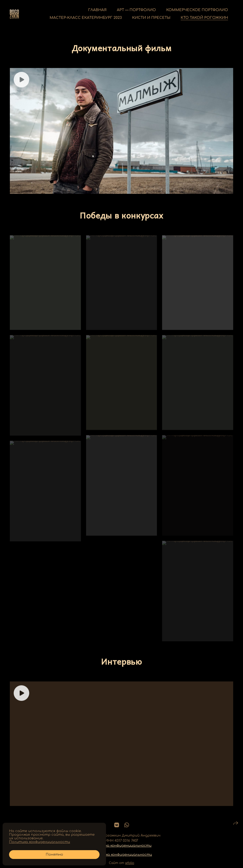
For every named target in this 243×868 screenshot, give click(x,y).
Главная (97, 10)
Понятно (54, 855)
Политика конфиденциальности (121, 850)
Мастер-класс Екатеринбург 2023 (86, 18)
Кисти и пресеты (151, 18)
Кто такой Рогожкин (204, 18)
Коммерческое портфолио (197, 10)
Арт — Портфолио (136, 10)
